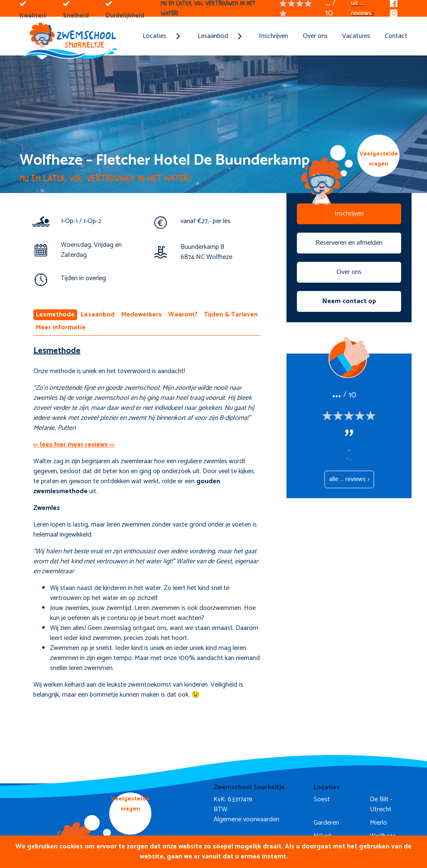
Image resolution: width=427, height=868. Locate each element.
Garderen (326, 823)
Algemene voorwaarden (246, 819)
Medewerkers (142, 315)
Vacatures (356, 36)
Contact (396, 36)
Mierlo (378, 823)
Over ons (315, 36)
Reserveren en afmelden (349, 243)
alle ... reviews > (349, 479)
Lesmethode (55, 315)
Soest (322, 799)
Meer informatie (61, 328)
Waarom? (183, 315)
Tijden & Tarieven (231, 315)
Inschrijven (274, 36)
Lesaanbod (98, 315)
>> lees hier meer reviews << (74, 445)
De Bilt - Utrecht (381, 804)
